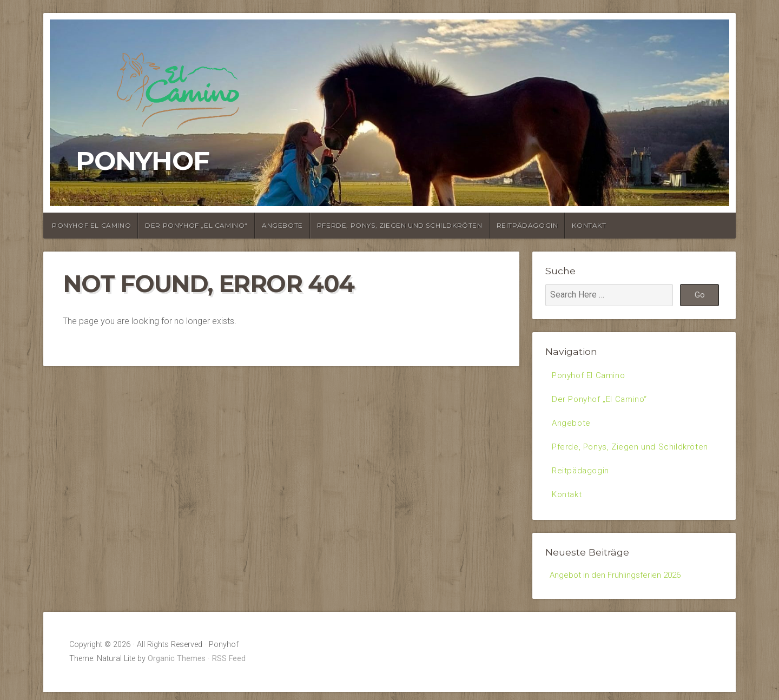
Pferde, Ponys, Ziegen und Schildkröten (400, 225)
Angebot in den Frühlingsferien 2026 (617, 582)
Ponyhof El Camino (91, 225)
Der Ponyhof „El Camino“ (196, 225)
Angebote (282, 225)
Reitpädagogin (527, 225)
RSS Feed (229, 667)
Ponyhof (143, 161)
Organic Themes (177, 667)
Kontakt (589, 225)
